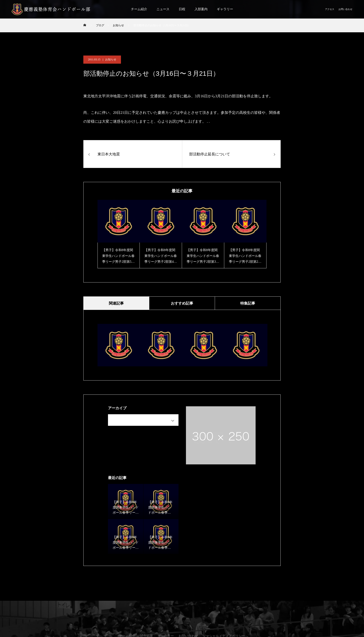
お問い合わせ (345, 9)
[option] (119, 234)
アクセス (330, 9)
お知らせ (111, 59)
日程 (182, 9)
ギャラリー (225, 9)
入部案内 (201, 9)
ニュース (163, 9)
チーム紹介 (139, 9)
